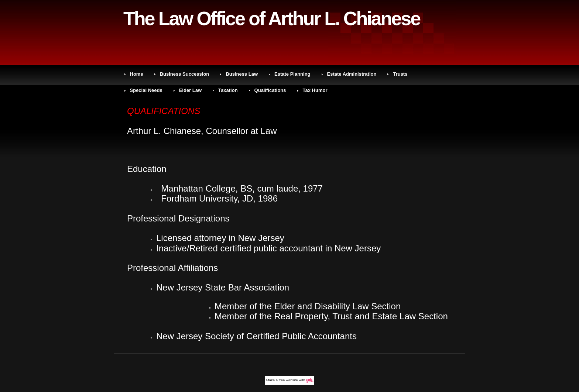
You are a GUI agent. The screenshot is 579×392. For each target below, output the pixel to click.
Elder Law (190, 90)
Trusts (400, 74)
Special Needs (146, 90)
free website (288, 380)
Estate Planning (292, 74)
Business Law (242, 74)
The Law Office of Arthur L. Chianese (272, 18)
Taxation (228, 90)
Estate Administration (352, 74)
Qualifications (270, 90)
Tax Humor (315, 90)
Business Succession (185, 74)
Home (137, 74)
